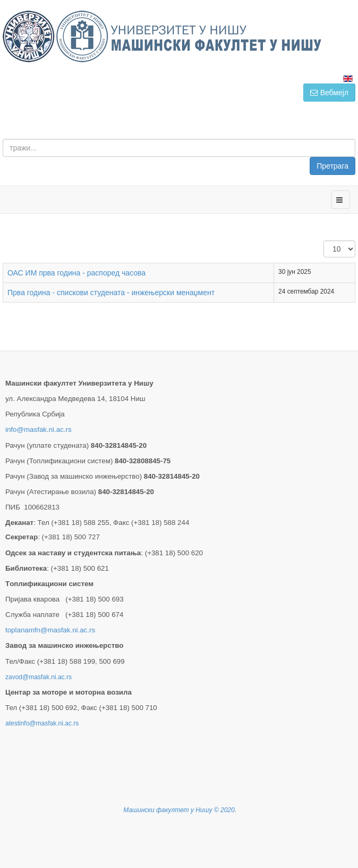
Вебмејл (329, 93)
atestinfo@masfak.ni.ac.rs (42, 723)
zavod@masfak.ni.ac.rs (39, 677)
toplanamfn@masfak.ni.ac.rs (50, 630)
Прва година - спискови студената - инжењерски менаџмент (111, 293)
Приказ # (324, 241)
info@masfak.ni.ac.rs (39, 429)
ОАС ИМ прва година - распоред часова (76, 273)
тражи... (356, 139)
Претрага (333, 166)
